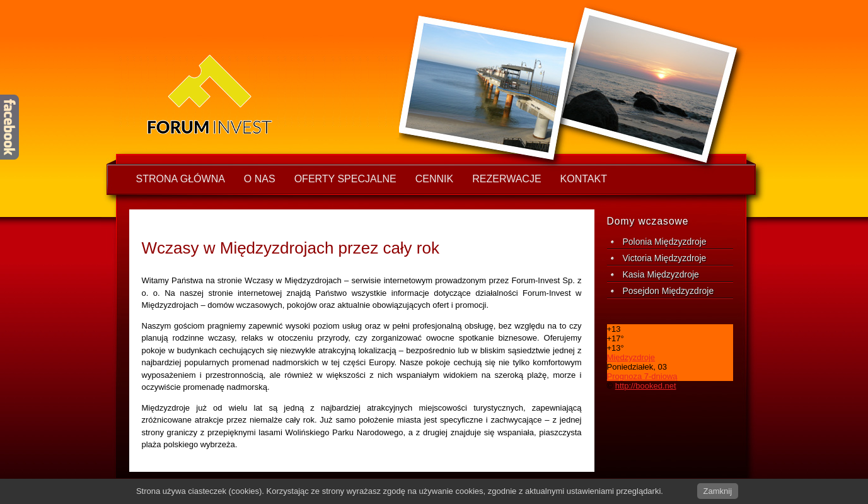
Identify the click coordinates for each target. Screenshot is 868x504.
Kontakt (584, 179)
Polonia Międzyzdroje (665, 242)
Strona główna (181, 179)
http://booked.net (646, 386)
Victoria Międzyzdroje (665, 258)
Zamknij (718, 491)
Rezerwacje (506, 179)
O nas (260, 179)
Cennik (434, 179)
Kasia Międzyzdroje (661, 274)
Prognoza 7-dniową (642, 376)
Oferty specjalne (345, 179)
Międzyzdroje (631, 357)
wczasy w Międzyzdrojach (257, 94)
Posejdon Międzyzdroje (668, 291)
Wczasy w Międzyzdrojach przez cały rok (291, 248)
